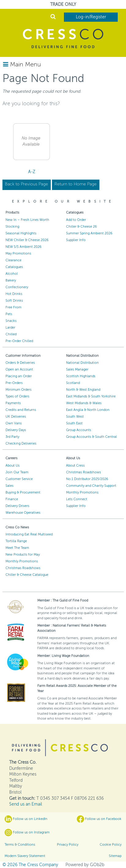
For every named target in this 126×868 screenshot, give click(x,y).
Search (53, 17)
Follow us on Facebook (99, 819)
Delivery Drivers (17, 506)
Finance (12, 499)
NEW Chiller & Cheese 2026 (27, 240)
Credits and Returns (21, 410)
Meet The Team (17, 548)
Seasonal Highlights (21, 233)
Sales (9, 486)
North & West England (83, 390)
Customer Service (19, 479)
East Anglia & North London (88, 410)
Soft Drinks (14, 301)
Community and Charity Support (91, 486)
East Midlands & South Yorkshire (91, 396)
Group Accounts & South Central (91, 437)
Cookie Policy (111, 845)
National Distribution (82, 363)
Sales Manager (77, 369)
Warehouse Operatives (23, 513)
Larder (10, 328)
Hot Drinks (14, 294)
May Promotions (18, 253)
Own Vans (14, 423)
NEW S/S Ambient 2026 (24, 247)
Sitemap (115, 856)
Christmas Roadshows (83, 472)
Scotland (73, 383)
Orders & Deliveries (20, 363)
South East (74, 423)
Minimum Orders (19, 390)
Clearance (13, 260)
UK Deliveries (16, 417)
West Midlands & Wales (84, 403)
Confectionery (17, 287)
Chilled (11, 334)
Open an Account (19, 369)
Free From (13, 307)
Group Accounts (79, 430)
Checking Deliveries (21, 443)
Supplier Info (76, 240)
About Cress (75, 466)
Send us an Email (26, 804)
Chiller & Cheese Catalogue (27, 575)
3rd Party (12, 437)
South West (75, 417)
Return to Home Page (76, 184)
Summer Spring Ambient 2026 (89, 233)
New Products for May (23, 555)
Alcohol (12, 274)
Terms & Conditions (20, 845)
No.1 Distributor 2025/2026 (87, 479)
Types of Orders (17, 396)
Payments (13, 403)
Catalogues (14, 267)
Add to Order (76, 220)
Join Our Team (17, 472)
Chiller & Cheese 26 (82, 227)
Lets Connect (77, 499)
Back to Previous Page (26, 184)
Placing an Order (19, 376)
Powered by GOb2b (85, 865)
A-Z (32, 172)
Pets (9, 314)
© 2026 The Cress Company (30, 865)
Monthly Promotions (82, 492)
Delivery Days (16, 430)
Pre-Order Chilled (19, 341)
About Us (13, 466)
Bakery (11, 280)
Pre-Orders (14, 383)
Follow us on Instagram (27, 833)
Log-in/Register (91, 17)
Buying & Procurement (23, 492)
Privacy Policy (68, 845)
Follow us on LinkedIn (26, 819)
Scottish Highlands (81, 376)
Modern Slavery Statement (25, 856)
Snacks (11, 321)
